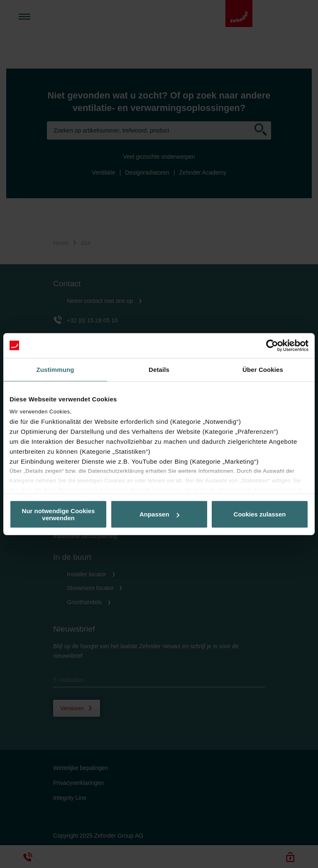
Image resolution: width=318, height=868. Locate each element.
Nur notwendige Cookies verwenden (59, 514)
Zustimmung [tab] (55, 369)
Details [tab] (159, 369)
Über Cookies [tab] (263, 369)
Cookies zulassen (260, 514)
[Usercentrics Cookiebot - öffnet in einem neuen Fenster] (272, 345)
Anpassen (159, 514)
